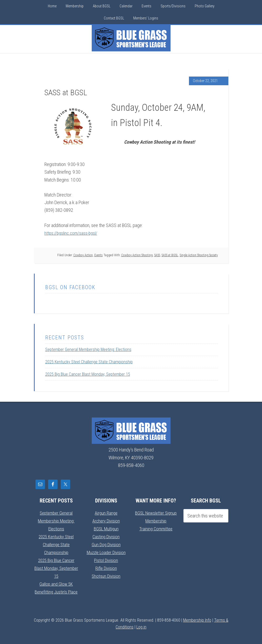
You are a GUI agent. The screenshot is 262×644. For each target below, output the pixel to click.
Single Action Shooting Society (199, 255)
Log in (141, 625)
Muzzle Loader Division (106, 551)
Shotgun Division (106, 574)
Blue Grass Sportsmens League (131, 38)
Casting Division (106, 536)
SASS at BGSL (170, 255)
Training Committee (156, 528)
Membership (156, 520)
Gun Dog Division (106, 544)
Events (99, 255)
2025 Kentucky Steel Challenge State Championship (89, 362)
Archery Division (106, 520)
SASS (157, 255)
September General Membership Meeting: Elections (88, 349)
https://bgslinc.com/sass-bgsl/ (72, 233)
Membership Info (197, 618)
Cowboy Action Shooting (137, 255)
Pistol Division (106, 559)
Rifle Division (106, 567)
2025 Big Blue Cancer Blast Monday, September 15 (88, 374)
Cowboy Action (83, 255)
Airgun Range (106, 513)
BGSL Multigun (106, 528)
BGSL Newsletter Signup (156, 513)
